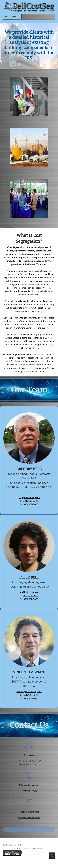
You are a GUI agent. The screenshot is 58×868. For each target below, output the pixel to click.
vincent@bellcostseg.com (29, 692)
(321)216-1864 (30, 596)
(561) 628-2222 (30, 695)
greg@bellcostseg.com (29, 498)
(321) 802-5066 (30, 504)
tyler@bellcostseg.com (29, 592)
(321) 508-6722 (30, 501)
